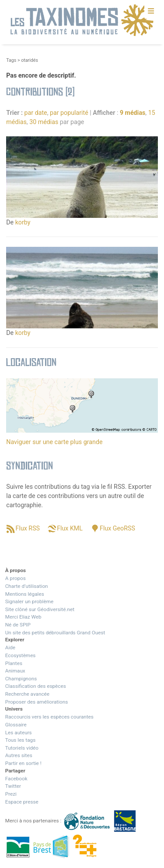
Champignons (21, 679)
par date (36, 113)
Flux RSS (28, 528)
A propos (16, 578)
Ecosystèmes (21, 655)
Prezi (11, 794)
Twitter (13, 786)
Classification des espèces (36, 686)
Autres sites (19, 755)
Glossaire (16, 725)
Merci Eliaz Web (23, 617)
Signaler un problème (29, 601)
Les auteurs (19, 733)
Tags (11, 60)
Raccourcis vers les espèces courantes (49, 717)
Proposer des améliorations (37, 702)
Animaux (15, 671)
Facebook (16, 779)
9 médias (133, 113)
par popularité (69, 113)
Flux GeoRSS (117, 528)
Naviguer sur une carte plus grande (54, 442)
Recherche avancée (27, 694)
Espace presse (22, 802)
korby (23, 222)
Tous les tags (20, 740)
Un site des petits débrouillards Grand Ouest (55, 633)
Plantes (14, 663)
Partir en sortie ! (23, 763)
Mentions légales (25, 594)
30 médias (44, 122)
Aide (10, 647)
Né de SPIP (18, 625)
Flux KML (70, 528)
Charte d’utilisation (27, 586)
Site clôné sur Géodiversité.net (40, 609)
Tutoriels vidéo (22, 748)
